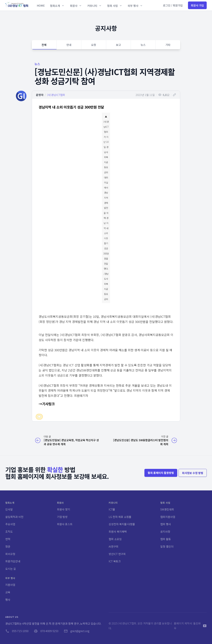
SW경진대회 (167, 509)
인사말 (9, 509)
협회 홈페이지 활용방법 (161, 473)
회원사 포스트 (65, 524)
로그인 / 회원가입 (173, 5)
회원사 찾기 (64, 509)
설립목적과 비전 (14, 517)
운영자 (40, 95)
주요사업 (10, 524)
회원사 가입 (197, 5)
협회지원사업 (168, 517)
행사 (8, 600)
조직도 (9, 532)
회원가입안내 (13, 561)
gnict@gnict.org (77, 631)
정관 (8, 546)
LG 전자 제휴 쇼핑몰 (120, 517)
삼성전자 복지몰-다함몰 (122, 524)
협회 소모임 (115, 539)
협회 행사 (166, 524)
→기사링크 (47, 404)
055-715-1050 (17, 631)
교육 (8, 592)
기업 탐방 (62, 517)
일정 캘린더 (167, 546)
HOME (41, 5)
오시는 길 (11, 569)
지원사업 (10, 585)
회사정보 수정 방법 (193, 473)
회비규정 (10, 554)
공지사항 (165, 532)
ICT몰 (112, 509)
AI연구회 (114, 546)
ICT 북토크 (115, 561)
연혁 (8, 539)
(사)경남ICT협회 (56, 95)
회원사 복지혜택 (118, 532)
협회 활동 (166, 539)
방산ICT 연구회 (117, 554)
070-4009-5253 (46, 631)
